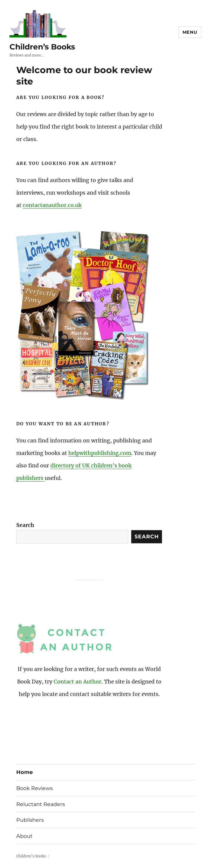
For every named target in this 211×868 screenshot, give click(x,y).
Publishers (30, 820)
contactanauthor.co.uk (52, 205)
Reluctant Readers (41, 804)
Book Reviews (34, 788)
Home (25, 772)
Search (25, 525)
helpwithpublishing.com (100, 453)
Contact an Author (78, 682)
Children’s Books (42, 47)
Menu (190, 32)
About (24, 836)
